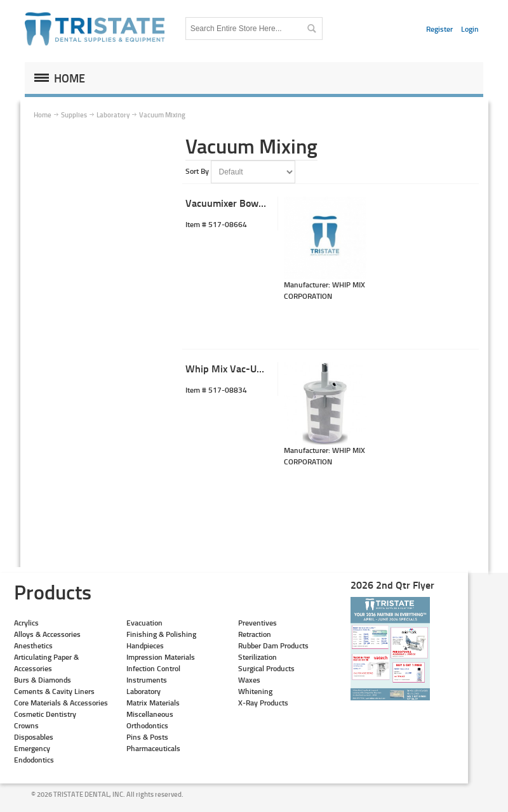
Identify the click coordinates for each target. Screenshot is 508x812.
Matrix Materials (153, 703)
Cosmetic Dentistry (45, 714)
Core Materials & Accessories (61, 703)
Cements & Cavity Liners (54, 691)
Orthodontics (147, 725)
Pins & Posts (147, 737)
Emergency (32, 748)
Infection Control (153, 668)
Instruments (147, 680)
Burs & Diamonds (43, 680)
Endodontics (34, 760)
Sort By (197, 171)
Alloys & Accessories (47, 634)
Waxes (249, 680)
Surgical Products (266, 668)
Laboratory (144, 691)
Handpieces (145, 645)
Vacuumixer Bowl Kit (231, 203)
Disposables (34, 737)
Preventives (257, 623)
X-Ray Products (263, 703)
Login (470, 29)
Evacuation (144, 623)
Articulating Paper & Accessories (46, 663)
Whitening (255, 691)
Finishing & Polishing (161, 634)
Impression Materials (161, 657)
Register (439, 29)
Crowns (26, 725)
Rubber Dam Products (273, 645)
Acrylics (26, 623)
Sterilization (257, 657)
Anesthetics (33, 645)
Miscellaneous (150, 714)
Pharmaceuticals (153, 748)
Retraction (255, 634)
